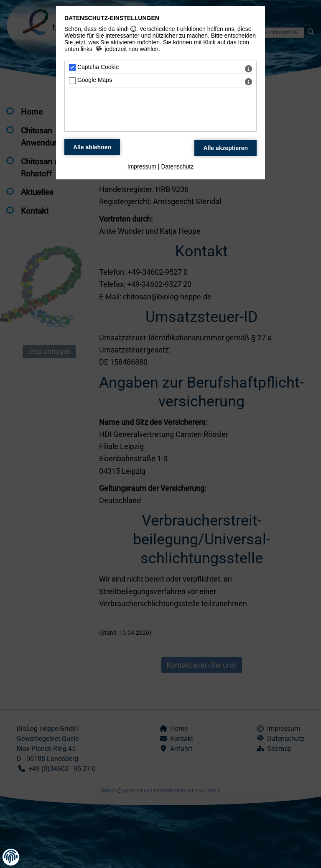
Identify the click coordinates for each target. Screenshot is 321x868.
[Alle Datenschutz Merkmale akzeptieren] (225, 148)
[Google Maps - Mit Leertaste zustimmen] (72, 81)
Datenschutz (177, 166)
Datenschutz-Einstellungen (112, 18)
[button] (11, 857)
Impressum (142, 166)
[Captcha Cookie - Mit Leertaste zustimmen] (72, 67)
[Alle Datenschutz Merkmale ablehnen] (92, 147)
